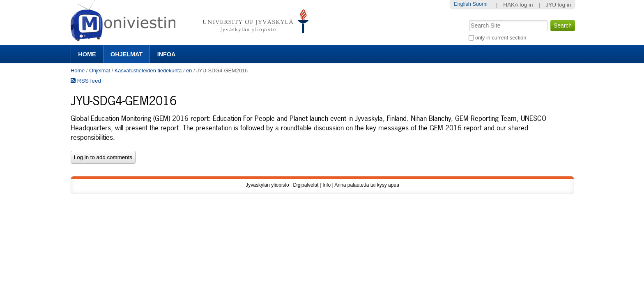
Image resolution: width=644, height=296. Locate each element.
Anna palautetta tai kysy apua (367, 185)
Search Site (468, 19)
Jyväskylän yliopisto (267, 185)
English (462, 4)
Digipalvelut (306, 185)
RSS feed (86, 81)
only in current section (501, 38)
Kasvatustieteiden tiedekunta (148, 71)
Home (87, 54)
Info (327, 185)
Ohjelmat (126, 54)
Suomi (480, 4)
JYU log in (558, 5)
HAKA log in (518, 5)
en (189, 71)
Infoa (167, 54)
